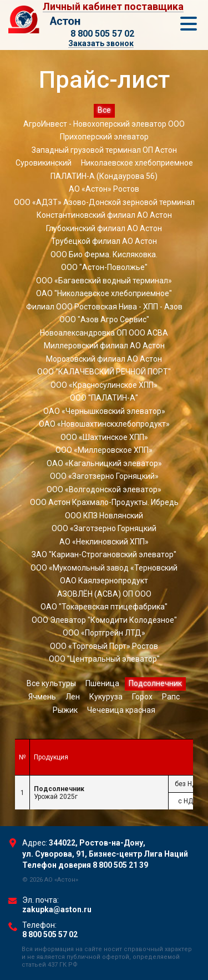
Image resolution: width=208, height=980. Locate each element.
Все (104, 110)
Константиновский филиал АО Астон (104, 215)
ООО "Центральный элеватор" (104, 659)
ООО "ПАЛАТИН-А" (104, 398)
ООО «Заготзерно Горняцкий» (104, 476)
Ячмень (42, 697)
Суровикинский (44, 163)
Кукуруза (106, 697)
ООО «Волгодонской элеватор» (104, 489)
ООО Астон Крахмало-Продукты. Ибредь (104, 502)
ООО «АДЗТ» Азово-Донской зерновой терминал (104, 202)
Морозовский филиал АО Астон (104, 359)
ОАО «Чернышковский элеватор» (104, 411)
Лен (73, 697)
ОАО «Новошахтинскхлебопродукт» (104, 424)
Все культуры (51, 683)
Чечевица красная (121, 710)
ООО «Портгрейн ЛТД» (104, 633)
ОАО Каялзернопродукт (104, 581)
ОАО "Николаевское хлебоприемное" (104, 293)
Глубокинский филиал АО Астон (104, 228)
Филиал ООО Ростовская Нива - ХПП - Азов (104, 307)
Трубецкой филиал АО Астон (104, 241)
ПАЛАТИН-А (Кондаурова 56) (104, 176)
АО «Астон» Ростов (104, 189)
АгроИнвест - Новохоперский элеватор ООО (104, 124)
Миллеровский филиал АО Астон (104, 346)
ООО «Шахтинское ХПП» (104, 437)
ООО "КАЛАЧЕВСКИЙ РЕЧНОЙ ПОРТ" (104, 372)
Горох (142, 697)
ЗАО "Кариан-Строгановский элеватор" (104, 554)
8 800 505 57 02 (102, 34)
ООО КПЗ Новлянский (104, 516)
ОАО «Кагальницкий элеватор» (104, 463)
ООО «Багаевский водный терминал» (104, 281)
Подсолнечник (155, 683)
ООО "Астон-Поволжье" (104, 267)
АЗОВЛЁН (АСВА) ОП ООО (104, 594)
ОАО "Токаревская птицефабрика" (104, 607)
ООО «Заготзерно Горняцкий (104, 528)
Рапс (171, 697)
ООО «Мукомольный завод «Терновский (104, 568)
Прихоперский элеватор (104, 137)
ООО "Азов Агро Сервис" (104, 319)
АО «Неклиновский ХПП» (104, 542)
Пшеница (102, 683)
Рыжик (65, 710)
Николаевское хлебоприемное (137, 163)
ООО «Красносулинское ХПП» (104, 385)
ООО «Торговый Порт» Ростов (104, 646)
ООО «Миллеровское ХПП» (104, 450)
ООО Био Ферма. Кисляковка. (104, 254)
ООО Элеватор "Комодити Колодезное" (104, 620)
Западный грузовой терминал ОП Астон (104, 150)
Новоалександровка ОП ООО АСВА (104, 333)
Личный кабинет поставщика (113, 7)
